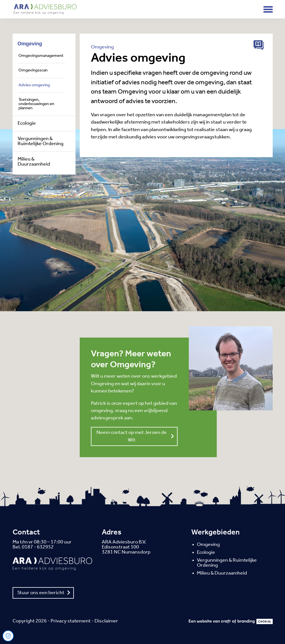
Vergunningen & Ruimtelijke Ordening (41, 141)
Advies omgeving (34, 85)
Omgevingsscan (33, 70)
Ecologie (27, 124)
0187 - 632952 (38, 547)
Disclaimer (106, 621)
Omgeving (30, 44)
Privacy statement (71, 621)
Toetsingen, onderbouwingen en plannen (36, 104)
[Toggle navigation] (268, 9)
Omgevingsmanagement (41, 56)
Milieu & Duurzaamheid (34, 162)
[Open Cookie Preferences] (8, 636)
